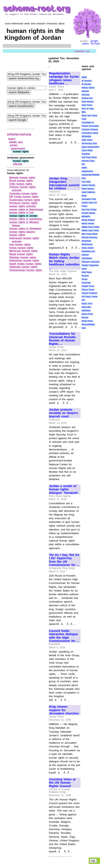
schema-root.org (19, 134)
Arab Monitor (88, 102)
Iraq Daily (86, 182)
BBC (84, 112)
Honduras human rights (24, 203)
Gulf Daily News (89, 157)
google (94, 41)
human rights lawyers (22, 232)
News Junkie (87, 248)
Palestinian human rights (24, 261)
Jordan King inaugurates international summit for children (64, 184)
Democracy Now (89, 143)
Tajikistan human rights (23, 267)
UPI (83, 300)
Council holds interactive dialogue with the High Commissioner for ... (64, 636)
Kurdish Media (88, 213)
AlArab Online (88, 88)
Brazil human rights (21, 181)
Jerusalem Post (89, 199)
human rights (17, 235)
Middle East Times (90, 231)
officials (18, 164)
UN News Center (90, 297)
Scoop (84, 279)
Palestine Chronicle (91, 262)
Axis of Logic (88, 109)
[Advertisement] (63, 159)
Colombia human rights (23, 194)
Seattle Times (88, 286)
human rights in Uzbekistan (26, 219)
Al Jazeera (87, 81)
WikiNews (86, 311)
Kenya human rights (22, 248)
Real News (87, 272)
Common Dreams (90, 130)
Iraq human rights (20, 245)
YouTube (95, 44)
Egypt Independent (90, 147)
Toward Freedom (89, 293)
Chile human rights (21, 184)
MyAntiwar (86, 241)
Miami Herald (88, 224)
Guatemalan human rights (25, 200)
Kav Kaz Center (89, 210)
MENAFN (86, 217)
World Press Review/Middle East (88, 325)
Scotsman (86, 283)
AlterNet (85, 91)
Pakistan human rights (23, 257)
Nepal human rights (21, 254)
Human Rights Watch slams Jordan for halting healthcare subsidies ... (64, 261)
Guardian (86, 154)
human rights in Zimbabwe (25, 229)
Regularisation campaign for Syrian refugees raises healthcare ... (64, 78)
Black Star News (89, 116)
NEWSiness (87, 244)
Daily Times (87, 140)
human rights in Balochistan (26, 210)
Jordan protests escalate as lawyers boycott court (63, 413)
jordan (14, 145)
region (12, 139)
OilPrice (85, 255)
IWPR (84, 168)
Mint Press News (90, 234)
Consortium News (90, 133)
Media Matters (88, 220)
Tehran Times (88, 290)
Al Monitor (86, 84)
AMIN (84, 77)
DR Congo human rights (24, 197)
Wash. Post (87, 304)
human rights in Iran (22, 213)
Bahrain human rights (22, 178)
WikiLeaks (86, 307)
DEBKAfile (86, 137)
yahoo (86, 44)
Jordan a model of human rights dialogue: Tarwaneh (63, 489)
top (93, 861)
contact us (82, 51)
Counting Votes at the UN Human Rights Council (62, 783)
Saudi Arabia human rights (25, 264)
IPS (83, 164)
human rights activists (23, 206)
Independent (87, 171)
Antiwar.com (87, 98)
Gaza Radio (87, 150)
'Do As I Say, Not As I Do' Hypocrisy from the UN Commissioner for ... (64, 560)
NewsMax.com (88, 251)
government (18, 148)
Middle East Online (90, 227)
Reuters (85, 276)
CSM (84, 119)
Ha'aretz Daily (88, 161)
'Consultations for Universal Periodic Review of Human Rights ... (63, 339)
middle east (16, 142)
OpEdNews (87, 258)
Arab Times (87, 105)
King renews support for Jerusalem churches (64, 710)
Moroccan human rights (24, 251)
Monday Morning (89, 237)
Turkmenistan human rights (26, 270)
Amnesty (86, 95)
